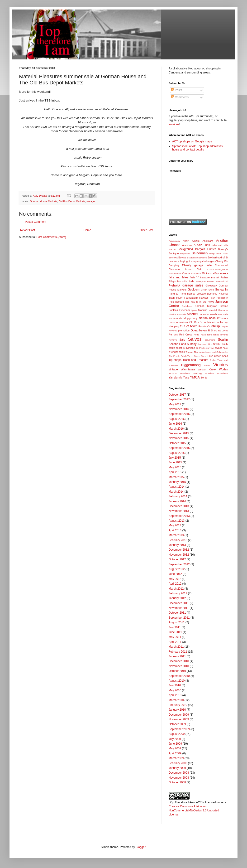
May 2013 (175, 525)
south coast (175, 348)
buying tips (186, 261)
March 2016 (176, 429)
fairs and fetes (178, 277)
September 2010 (179, 676)
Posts (177, 90)
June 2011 (175, 632)
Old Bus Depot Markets (72, 201)
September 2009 (179, 729)
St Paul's (201, 348)
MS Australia (175, 318)
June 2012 (175, 574)
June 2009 (175, 744)
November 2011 (179, 608)
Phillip (215, 326)
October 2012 (177, 559)
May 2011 (175, 637)
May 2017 (175, 404)
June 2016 (175, 424)
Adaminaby (174, 241)
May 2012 (175, 579)
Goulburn (194, 290)
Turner (207, 365)
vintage (91, 201)
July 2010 (175, 685)
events (224, 273)
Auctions (187, 245)
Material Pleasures (218, 310)
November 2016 (179, 409)
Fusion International (218, 281)
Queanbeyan (199, 330)
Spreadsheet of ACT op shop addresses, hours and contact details (198, 148)
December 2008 (179, 773)
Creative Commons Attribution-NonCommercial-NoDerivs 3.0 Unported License (194, 810)
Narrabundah (207, 318)
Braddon (191, 258)
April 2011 (175, 642)
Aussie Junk (202, 245)
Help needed (176, 302)
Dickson (207, 273)
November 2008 (179, 778)
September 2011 (179, 618)
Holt (187, 302)
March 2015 (176, 477)
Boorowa (173, 258)
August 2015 (177, 453)
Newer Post (28, 230)
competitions (175, 274)
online (221, 322)
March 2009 (176, 758)
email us (174, 124)
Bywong (197, 261)
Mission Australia (177, 314)
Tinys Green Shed (218, 356)
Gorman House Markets (44, 201)
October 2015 (177, 443)
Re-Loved (223, 331)
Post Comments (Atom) (51, 237)
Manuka (203, 310)
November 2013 (179, 511)
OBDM (172, 322)
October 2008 (177, 782)
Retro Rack (200, 335)
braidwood (202, 258)
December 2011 (179, 603)
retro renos (213, 335)
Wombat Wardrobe (179, 373)
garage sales (193, 285)
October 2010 (177, 671)
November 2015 (179, 438)
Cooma (186, 273)
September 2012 (179, 564)
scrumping (210, 340)
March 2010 (176, 700)
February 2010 (178, 705)
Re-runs (173, 335)
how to (194, 302)
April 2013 (175, 530)
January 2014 (177, 501)
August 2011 (177, 622)
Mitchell (193, 314)
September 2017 (179, 399)
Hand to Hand (177, 294)
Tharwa (189, 352)
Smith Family (221, 344)
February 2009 (178, 763)
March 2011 (176, 647)
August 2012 (177, 569)
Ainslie (196, 241)
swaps (219, 348)
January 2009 (177, 768)
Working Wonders (204, 373)
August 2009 (177, 734)
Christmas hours (180, 269)
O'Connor (223, 318)
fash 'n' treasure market (204, 277)
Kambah (200, 306)
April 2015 (175, 472)
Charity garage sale (197, 265)
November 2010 (179, 666)
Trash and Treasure (195, 360)
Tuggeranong (191, 365)
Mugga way (190, 318)
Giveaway (211, 286)
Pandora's (204, 326)
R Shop (213, 330)
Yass (186, 378)
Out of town (189, 326)
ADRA (186, 241)
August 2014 (177, 487)
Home (87, 230)
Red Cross (186, 335)
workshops (223, 373)
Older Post (146, 230)
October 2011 (177, 613)
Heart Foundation (219, 298)
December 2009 (179, 715)
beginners (185, 254)
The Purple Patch (178, 356)
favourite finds (186, 281)
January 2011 (177, 656)
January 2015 (177, 482)
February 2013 (178, 540)
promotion (184, 330)
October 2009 (177, 724)
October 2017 (177, 395)
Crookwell (196, 274)
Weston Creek (207, 369)
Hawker (204, 298)
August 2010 (177, 681)
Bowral (182, 257)
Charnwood (221, 265)
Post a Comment (36, 222)
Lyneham (185, 310)
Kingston (212, 306)
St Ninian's (189, 348)
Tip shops (175, 360)
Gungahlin (221, 290)
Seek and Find (205, 344)
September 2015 (179, 448)
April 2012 (175, 584)
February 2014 (178, 496)
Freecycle (201, 281)
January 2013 (177, 545)
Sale (182, 340)
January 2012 (177, 598)
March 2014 (176, 492)
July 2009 (175, 739)
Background (185, 249)
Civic (199, 269)
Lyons (194, 310)
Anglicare (208, 241)
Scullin (223, 339)
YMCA (195, 377)
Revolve (173, 340)
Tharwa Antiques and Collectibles (211, 352)
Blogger (140, 847)
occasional (182, 322)
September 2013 (179, 516)
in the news (207, 302)
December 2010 (179, 661)
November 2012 (179, 555)
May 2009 (175, 748)
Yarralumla (175, 378)
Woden (223, 369)
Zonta (204, 378)
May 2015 (175, 467)
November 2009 (179, 719)
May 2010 (175, 690)
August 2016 (177, 419)
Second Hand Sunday (183, 344)
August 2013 (177, 521)
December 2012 (179, 550)
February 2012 (178, 593)
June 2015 (175, 462)
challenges (209, 261)
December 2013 (179, 506)
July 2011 (175, 627)
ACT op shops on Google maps (192, 141)
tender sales (178, 352)
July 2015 (175, 458)
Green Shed (207, 290)
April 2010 (175, 695)
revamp (224, 335)
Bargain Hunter (206, 249)
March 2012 (176, 589)
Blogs (212, 254)
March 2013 (176, 535)
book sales (222, 254)
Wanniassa (188, 369)
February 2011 (178, 652)
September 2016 (179, 414)
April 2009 (175, 753)
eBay (216, 273)
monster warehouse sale (214, 314)
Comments (180, 97)
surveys (210, 348)
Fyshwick (174, 286)
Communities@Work (218, 269)
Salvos (195, 339)
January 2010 (177, 710)
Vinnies (221, 365)
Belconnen (199, 253)
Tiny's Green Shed (197, 356)
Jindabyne (187, 306)
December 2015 (179, 433)
